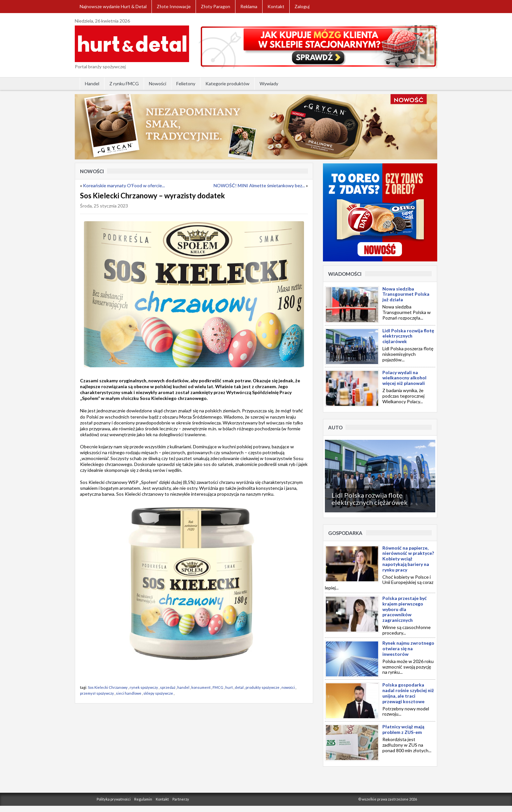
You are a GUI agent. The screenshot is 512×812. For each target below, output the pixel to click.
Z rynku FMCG (124, 83)
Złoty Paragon (216, 6)
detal (239, 687)
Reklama (249, 6)
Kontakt (276, 6)
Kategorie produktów (227, 83)
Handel (92, 83)
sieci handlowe (129, 693)
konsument (201, 687)
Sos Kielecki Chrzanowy (108, 687)
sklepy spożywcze (158, 693)
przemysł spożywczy (97, 693)
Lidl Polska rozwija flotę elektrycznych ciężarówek (369, 499)
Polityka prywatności (114, 799)
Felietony (186, 83)
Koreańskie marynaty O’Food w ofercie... (124, 185)
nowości (288, 687)
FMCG (218, 687)
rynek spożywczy (144, 687)
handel (183, 687)
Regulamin (143, 799)
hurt (229, 687)
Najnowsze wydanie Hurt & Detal (113, 6)
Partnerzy (181, 799)
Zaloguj (302, 6)
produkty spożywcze (263, 687)
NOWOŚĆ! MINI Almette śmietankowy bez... (259, 185)
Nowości (158, 83)
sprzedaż (168, 687)
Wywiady (269, 83)
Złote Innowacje (174, 6)
